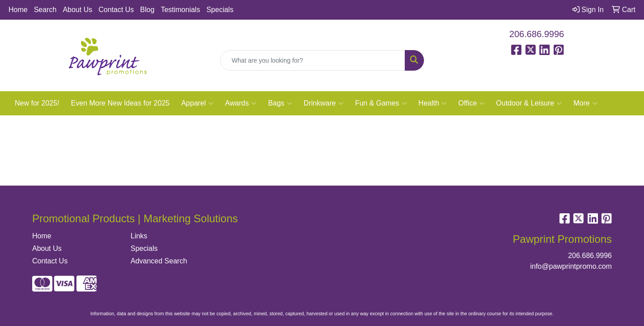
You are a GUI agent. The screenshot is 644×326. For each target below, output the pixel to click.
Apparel (197, 103)
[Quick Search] (313, 60)
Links (139, 236)
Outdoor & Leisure (529, 103)
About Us (77, 10)
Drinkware (324, 103)
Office (472, 103)
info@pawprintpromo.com (571, 266)
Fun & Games (381, 103)
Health (433, 103)
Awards (241, 103)
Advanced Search (159, 261)
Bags (280, 103)
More (585, 103)
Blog (147, 10)
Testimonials (180, 10)
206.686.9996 (537, 34)
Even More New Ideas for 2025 (121, 103)
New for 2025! (37, 103)
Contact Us (116, 10)
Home (18, 10)
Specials (220, 10)
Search (45, 10)
